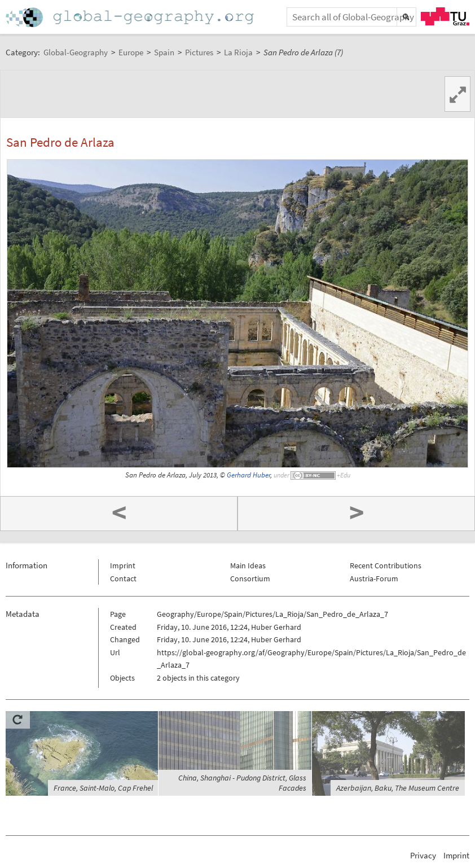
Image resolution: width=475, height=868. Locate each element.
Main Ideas (248, 565)
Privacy (423, 855)
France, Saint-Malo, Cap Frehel (103, 788)
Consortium (250, 578)
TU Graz (445, 16)
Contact (123, 578)
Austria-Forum (374, 578)
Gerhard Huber (249, 475)
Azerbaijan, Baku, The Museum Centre (398, 788)
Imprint (123, 565)
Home (131, 17)
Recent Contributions (386, 565)
